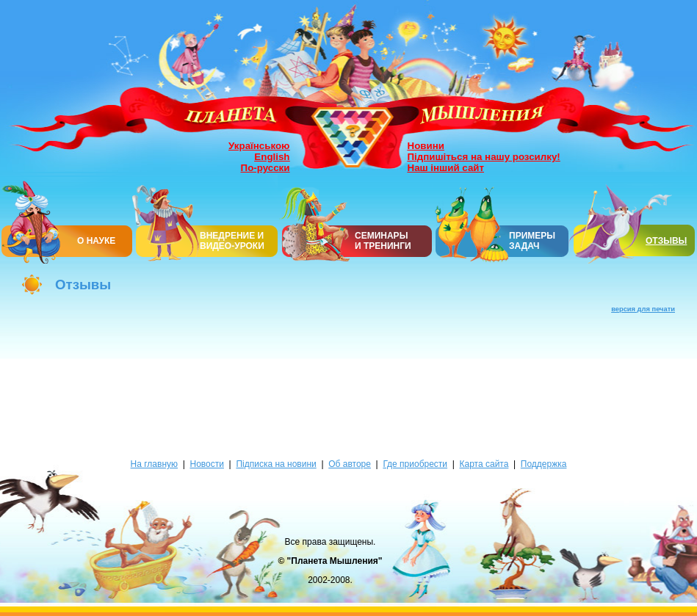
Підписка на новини (276, 464)
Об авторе (350, 464)
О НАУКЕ (96, 241)
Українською (259, 146)
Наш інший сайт (446, 168)
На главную (154, 464)
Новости (206, 464)
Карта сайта (484, 464)
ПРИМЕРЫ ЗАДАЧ (532, 241)
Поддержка (544, 464)
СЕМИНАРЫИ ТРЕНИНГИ (383, 241)
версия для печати (643, 309)
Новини (426, 146)
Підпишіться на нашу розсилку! (484, 157)
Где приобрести (415, 464)
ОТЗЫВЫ (666, 241)
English (272, 157)
